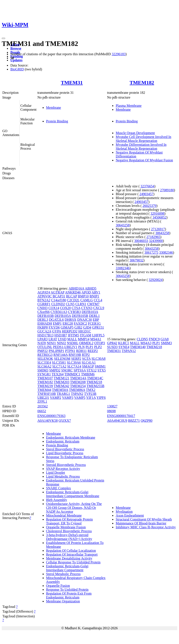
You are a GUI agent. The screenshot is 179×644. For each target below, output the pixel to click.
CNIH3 (42, 308)
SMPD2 (55, 370)
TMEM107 (45, 378)
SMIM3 (43, 370)
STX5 (102, 370)
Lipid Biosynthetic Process (65, 453)
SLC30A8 (98, 359)
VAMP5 (80, 398)
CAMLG (87, 300)
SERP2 (76, 359)
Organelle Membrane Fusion (66, 527)
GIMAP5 (67, 327)
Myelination (124, 512)
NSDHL (73, 343)
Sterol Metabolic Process (63, 574)
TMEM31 (72, 83)
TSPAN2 (77, 394)
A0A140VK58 (48, 421)
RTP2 (86, 355)
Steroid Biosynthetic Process (66, 465)
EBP (96, 320)
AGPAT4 (44, 292)
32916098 (157, 213)
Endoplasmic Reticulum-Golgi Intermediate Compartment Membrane (73, 494)
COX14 (54, 308)
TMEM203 (62, 382)
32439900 (156, 241)
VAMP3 (68, 398)
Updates (16, 60)
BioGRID (17, 69)
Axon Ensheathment (130, 515)
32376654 (147, 186)
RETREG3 (45, 355)
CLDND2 (58, 304)
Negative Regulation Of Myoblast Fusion (144, 160)
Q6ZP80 (147, 421)
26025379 (149, 206)
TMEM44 (44, 390)
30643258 (123, 225)
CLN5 (70, 304)
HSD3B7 (61, 335)
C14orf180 (58, 300)
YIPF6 (101, 398)
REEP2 (93, 351)
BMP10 (83, 296)
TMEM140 (138, 347)
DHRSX (70, 320)
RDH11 (81, 351)
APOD (86, 292)
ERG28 (68, 324)
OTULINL (45, 347)
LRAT (53, 339)
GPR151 (98, 327)
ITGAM (86, 335)
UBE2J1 (43, 398)
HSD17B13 (46, 335)
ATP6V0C (45, 296)
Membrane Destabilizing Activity (69, 558)
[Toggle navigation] (3, 38)
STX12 (92, 370)
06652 (42, 411)
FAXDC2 (80, 324)
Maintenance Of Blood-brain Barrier (141, 523)
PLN (82, 347)
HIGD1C (85, 331)
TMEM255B (95, 386)
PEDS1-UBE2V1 (65, 347)
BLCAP (71, 296)
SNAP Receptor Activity (63, 469)
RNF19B (75, 355)
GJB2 (78, 327)
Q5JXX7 (65, 421)
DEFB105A (63, 316)
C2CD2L (73, 300)
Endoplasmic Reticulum (63, 441)
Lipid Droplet (56, 473)
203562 (43, 406)
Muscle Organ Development (135, 133)
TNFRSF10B (47, 394)
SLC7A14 (74, 366)
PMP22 (43, 351)
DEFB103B (46, 316)
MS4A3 (146, 343)
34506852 (159, 217)
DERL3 (43, 320)
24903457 (146, 194)
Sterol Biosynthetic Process (65, 449)
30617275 (151, 252)
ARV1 (96, 292)
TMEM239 (45, 386)
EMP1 (57, 324)
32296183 (119, 54)
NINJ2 (62, 343)
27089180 (167, 190)
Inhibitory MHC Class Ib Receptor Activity (146, 527)
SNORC (67, 370)
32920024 (156, 280)
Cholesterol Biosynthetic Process (69, 531)
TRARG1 (63, 394)
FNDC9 (154, 339)
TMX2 (91, 390)
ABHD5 (90, 288)
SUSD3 (112, 347)
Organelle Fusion (58, 586)
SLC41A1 (89, 363)
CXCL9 (99, 308)
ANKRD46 (73, 292)
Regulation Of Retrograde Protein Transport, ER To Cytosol (69, 521)
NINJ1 (51, 343)
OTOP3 (100, 343)
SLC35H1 (59, 363)
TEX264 (58, 374)
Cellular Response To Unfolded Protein (73, 562)
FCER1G (94, 324)
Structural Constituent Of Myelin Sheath (144, 519)
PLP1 (89, 347)
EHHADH (45, 324)
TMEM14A (78, 378)
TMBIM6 (88, 374)
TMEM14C (95, 378)
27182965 (153, 237)
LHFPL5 (98, 335)
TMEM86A (77, 390)
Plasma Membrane (129, 106)
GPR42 (112, 343)
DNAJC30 (85, 320)
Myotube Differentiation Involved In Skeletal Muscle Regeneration (141, 147)
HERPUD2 (70, 331)
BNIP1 (94, 296)
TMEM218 (94, 382)
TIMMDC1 (72, 374)
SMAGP (88, 366)
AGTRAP (57, 292)
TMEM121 (62, 378)
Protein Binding (57, 121)
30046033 (141, 241)
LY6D (62, 339)
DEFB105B (80, 316)
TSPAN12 (129, 351)
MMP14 (84, 339)
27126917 (158, 229)
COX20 (66, 308)
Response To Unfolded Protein (67, 590)
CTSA (76, 308)
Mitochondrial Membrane (64, 515)
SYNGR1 (44, 374)
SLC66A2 (44, 366)
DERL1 (94, 316)
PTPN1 (70, 351)
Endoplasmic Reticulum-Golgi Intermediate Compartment (67, 568)
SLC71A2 (59, 366)
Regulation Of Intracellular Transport (72, 554)
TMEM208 (78, 382)
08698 (111, 411)
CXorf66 (44, 312)
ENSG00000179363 (51, 416)
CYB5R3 (74, 312)
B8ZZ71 (134, 421)
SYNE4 (124, 347)
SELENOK (45, 359)
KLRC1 (124, 343)
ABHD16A (76, 288)
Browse (16, 48)
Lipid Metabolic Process (63, 476)
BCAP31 (59, 296)
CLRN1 (81, 304)
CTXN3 (87, 308)
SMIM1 (100, 366)
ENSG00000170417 (121, 416)
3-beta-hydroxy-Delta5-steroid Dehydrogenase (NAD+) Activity (69, 537)
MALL (72, 339)
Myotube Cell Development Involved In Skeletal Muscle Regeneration (143, 139)
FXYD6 (54, 327)
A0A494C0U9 (117, 421)
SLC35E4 (44, 363)
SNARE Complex (58, 488)
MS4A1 (96, 339)
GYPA (57, 331)
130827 (112, 406)
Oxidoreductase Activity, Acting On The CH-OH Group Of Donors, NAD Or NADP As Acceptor (74, 508)
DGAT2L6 (56, 320)
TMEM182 (142, 83)
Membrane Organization (63, 601)
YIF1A (91, 398)
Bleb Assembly (57, 500)
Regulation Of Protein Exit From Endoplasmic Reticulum (69, 595)
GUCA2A (44, 331)
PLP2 (98, 347)
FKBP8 (43, 327)
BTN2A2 (44, 300)
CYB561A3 (59, 312)
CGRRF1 (44, 304)
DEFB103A (90, 312)
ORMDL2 (86, 343)
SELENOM (62, 359)
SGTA (86, 359)
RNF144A (61, 355)
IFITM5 (74, 335)
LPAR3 (42, 339)
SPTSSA (80, 370)
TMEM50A (60, 390)
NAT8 (42, 343)
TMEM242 (62, 386)
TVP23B (90, 394)
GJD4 (87, 327)
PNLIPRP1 (56, 351)
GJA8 (165, 339)
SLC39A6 (74, 363)
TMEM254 (78, 386)
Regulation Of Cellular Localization (71, 551)
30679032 (136, 260)
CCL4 (98, 300)
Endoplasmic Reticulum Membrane (71, 437)
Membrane (54, 108)
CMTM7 (93, 304)
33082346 (166, 252)
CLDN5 (142, 339)
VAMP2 (56, 398)
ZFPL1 (42, 401)
